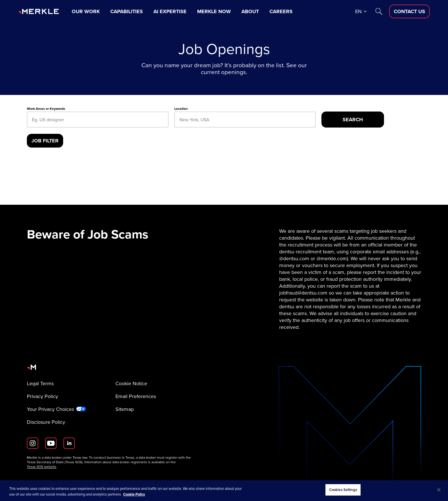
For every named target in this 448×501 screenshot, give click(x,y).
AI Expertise (170, 11)
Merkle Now (214, 11)
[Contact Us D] (409, 11)
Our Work (86, 11)
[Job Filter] (45, 141)
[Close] (439, 490)
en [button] (358, 11)
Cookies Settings (343, 490)
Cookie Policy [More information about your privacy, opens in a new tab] (134, 494)
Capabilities (127, 11)
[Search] (379, 11)
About (250, 11)
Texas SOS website (42, 467)
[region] (224, 491)
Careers (281, 11)
